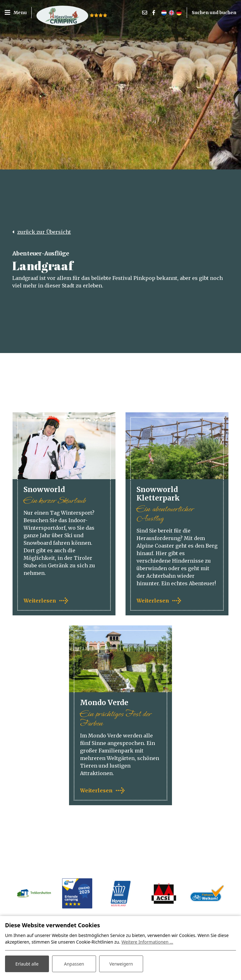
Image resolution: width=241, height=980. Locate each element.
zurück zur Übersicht (44, 232)
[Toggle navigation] (18, 13)
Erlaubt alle (27, 964)
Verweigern (121, 964)
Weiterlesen (40, 601)
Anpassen (74, 964)
